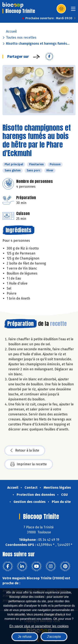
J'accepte (54, 637)
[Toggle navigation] (73, 10)
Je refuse (25, 637)
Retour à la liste (25, 450)
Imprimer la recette (29, 464)
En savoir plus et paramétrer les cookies (39, 626)
